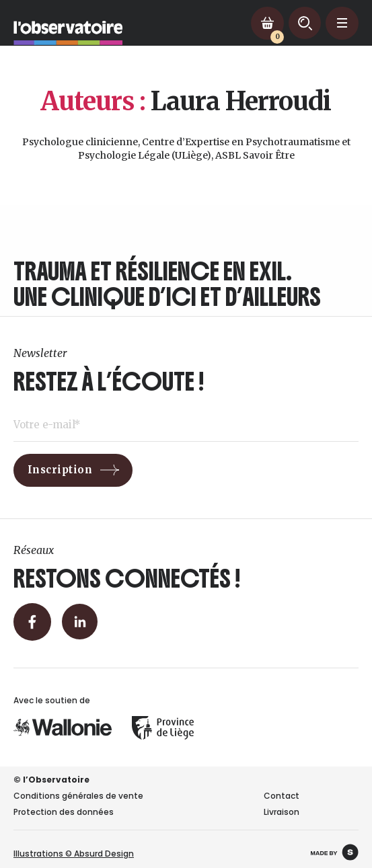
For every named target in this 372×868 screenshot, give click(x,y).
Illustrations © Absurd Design (74, 854)
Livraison (282, 812)
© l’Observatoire (51, 780)
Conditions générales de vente (78, 796)
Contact (282, 796)
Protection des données (64, 812)
